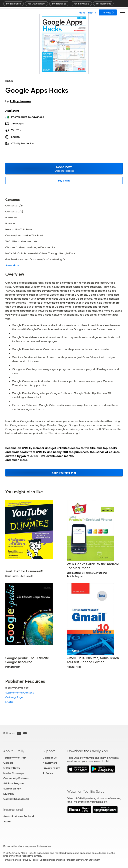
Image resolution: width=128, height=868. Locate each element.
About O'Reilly (14, 751)
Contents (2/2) (14, 212)
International (13, 810)
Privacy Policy (51, 768)
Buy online (64, 181)
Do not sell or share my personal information (27, 846)
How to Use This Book (19, 230)
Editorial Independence (52, 860)
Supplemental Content (19, 693)
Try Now (108, 12)
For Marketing (103, 4)
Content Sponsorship (16, 799)
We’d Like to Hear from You (22, 242)
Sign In (92, 12)
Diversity (9, 794)
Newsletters (50, 763)
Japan (7, 822)
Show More (12, 265)
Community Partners (16, 778)
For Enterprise (13, 4)
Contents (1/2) (14, 206)
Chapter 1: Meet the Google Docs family (30, 248)
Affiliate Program (14, 783)
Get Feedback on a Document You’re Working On (36, 260)
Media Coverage (14, 773)
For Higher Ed (59, 4)
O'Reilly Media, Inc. (23, 143)
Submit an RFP (12, 789)
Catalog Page (14, 697)
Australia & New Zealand (19, 816)
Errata (9, 702)
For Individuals (81, 4)
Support (49, 751)
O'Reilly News (11, 768)
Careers (8, 763)
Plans (82, 12)
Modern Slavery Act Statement (84, 860)
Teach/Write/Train (15, 758)
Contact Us (50, 758)
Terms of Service (12, 860)
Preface (10, 224)
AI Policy (48, 773)
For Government (36, 4)
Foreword (11, 218)
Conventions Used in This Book (24, 236)
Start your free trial (64, 473)
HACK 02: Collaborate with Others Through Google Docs (40, 254)
